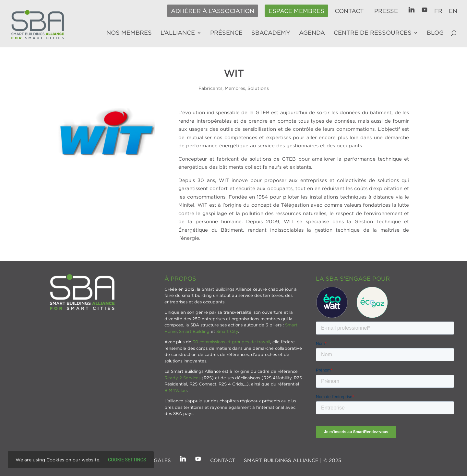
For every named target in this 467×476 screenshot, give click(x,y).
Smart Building (194, 331)
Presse (386, 11)
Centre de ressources (373, 33)
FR (438, 11)
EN (453, 11)
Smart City (227, 331)
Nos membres (129, 33)
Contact (349, 11)
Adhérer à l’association (213, 11)
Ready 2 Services (182, 378)
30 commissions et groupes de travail (231, 342)
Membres (235, 88)
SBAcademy (271, 33)
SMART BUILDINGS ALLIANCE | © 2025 (293, 460)
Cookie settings (127, 460)
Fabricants (210, 88)
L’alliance (178, 33)
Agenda (312, 33)
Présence (226, 33)
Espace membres (296, 11)
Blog (435, 33)
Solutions (258, 88)
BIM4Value (176, 390)
